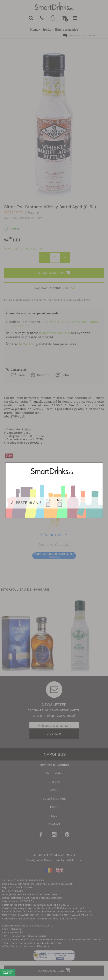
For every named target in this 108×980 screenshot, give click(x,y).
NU (60, 500)
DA (48, 500)
